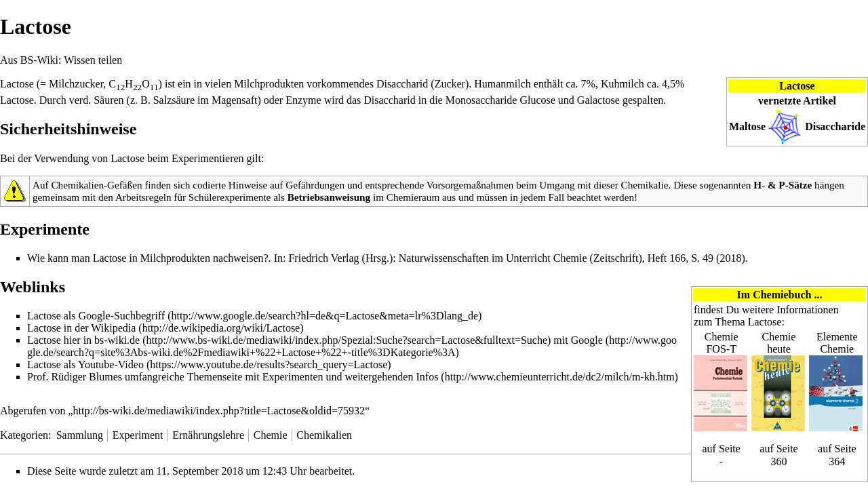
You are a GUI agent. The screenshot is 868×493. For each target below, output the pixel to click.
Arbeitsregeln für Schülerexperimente (193, 197)
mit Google (578, 340)
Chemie (271, 435)
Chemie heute (779, 343)
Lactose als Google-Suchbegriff (96, 316)
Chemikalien (324, 435)
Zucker (450, 84)
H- (759, 185)
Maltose (747, 126)
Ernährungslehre (208, 435)
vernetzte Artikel (797, 101)
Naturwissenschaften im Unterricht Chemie (493, 258)
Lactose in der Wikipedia (81, 328)
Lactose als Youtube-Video (85, 364)
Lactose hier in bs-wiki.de (83, 340)
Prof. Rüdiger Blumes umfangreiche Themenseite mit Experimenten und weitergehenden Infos (233, 377)
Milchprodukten (269, 84)
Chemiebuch (782, 295)
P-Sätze (795, 185)
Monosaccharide (481, 100)
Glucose (537, 100)
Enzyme (303, 100)
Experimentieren (208, 158)
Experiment (138, 435)
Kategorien (24, 435)
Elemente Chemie (837, 343)
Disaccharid (402, 84)
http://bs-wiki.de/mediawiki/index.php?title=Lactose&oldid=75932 (219, 411)
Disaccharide (835, 126)
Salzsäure (174, 100)
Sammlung (80, 435)
